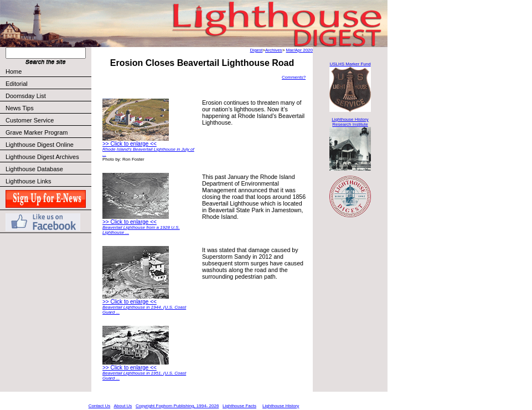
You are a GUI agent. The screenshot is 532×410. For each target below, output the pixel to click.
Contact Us (100, 406)
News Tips (20, 108)
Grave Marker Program (37, 132)
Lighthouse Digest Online (40, 145)
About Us (123, 406)
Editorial (48, 84)
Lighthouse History (281, 406)
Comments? (294, 77)
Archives (274, 50)
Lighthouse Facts (239, 406)
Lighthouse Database (34, 169)
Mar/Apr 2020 (299, 50)
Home (14, 71)
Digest (257, 50)
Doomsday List (26, 96)
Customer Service (48, 120)
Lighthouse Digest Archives (42, 157)
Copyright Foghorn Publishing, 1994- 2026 (177, 406)
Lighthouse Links (29, 181)
